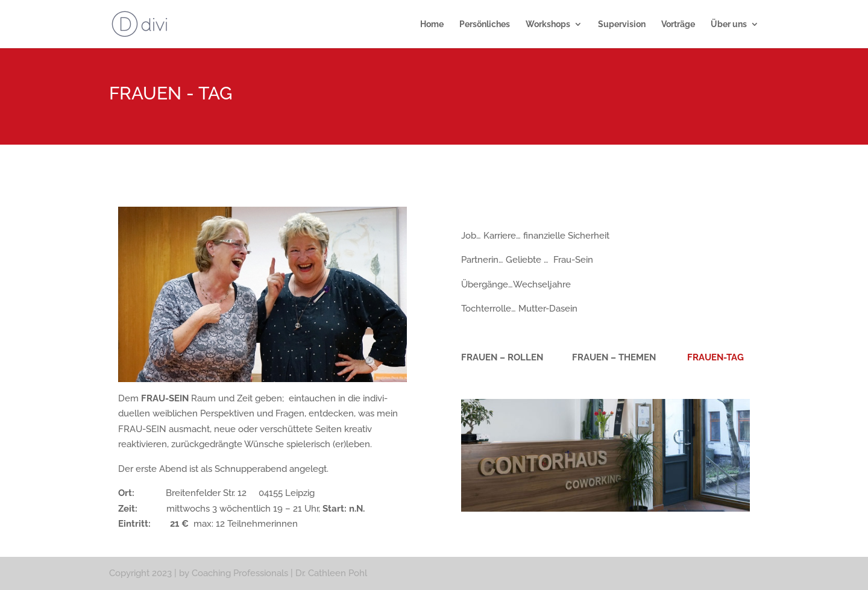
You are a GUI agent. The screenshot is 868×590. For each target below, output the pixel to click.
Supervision (622, 24)
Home (432, 24)
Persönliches (485, 24)
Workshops (548, 24)
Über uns (729, 24)
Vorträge (678, 24)
